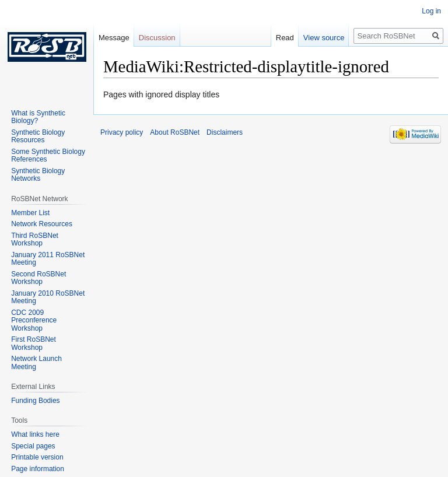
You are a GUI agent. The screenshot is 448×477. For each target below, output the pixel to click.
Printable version (37, 457)
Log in (431, 11)
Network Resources (42, 224)
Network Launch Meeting (36, 363)
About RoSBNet (175, 132)
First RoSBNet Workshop (34, 343)
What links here (35, 434)
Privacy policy (122, 132)
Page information (38, 469)
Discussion (157, 38)
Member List (30, 213)
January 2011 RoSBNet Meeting (48, 259)
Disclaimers (225, 132)
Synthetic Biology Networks (38, 175)
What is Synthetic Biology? (38, 117)
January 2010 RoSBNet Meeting (48, 297)
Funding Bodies (35, 401)
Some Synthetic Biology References (48, 156)
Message (114, 38)
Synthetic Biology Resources (38, 136)
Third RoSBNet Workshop (35, 240)
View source (324, 38)
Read (285, 38)
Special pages (33, 446)
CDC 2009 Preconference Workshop (34, 320)
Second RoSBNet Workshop (38, 278)
